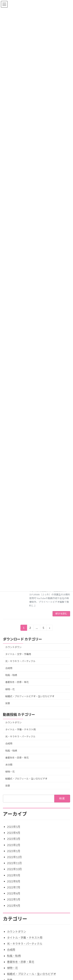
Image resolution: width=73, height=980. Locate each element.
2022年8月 (14, 881)
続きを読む (61, 614)
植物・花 (10, 689)
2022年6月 (14, 893)
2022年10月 (14, 869)
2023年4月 (14, 833)
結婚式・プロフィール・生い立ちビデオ (26, 779)
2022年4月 (14, 906)
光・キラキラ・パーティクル (20, 661)
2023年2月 (14, 845)
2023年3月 (14, 839)
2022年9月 (14, 875)
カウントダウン (13, 647)
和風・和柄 (11, 675)
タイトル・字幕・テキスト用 (20, 730)
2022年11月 (14, 863)
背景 (8, 703)
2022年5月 (14, 899)
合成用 (9, 668)
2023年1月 (14, 851)
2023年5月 (14, 827)
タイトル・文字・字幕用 (18, 654)
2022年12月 (14, 857)
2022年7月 (14, 887)
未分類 (9, 764)
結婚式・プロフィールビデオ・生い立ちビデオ (30, 696)
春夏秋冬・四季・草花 (17, 682)
